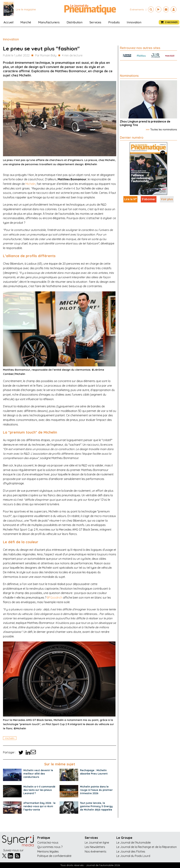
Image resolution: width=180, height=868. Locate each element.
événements (137, 9)
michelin (10, 738)
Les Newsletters (95, 847)
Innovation (134, 22)
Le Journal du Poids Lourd (133, 856)
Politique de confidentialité (54, 856)
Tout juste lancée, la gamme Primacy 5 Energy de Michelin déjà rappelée (96, 806)
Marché (26, 22)
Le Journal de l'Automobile (134, 843)
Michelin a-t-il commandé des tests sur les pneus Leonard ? (39, 790)
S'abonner (149, 199)
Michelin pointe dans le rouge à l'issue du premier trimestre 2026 (96, 790)
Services (95, 22)
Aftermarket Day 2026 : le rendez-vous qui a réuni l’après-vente (39, 806)
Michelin (30, 184)
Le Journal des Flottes (131, 851)
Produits (114, 22)
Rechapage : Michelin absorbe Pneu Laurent (94, 772)
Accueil (8, 22)
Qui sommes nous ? (50, 847)
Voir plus (167, 199)
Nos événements (96, 851)
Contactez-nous (48, 843)
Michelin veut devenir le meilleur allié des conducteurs (38, 774)
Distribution (75, 22)
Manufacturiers (49, 22)
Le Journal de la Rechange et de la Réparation (147, 847)
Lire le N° (130, 199)
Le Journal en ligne (97, 843)
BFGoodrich (55, 598)
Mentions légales (48, 851)
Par (46, 56)
